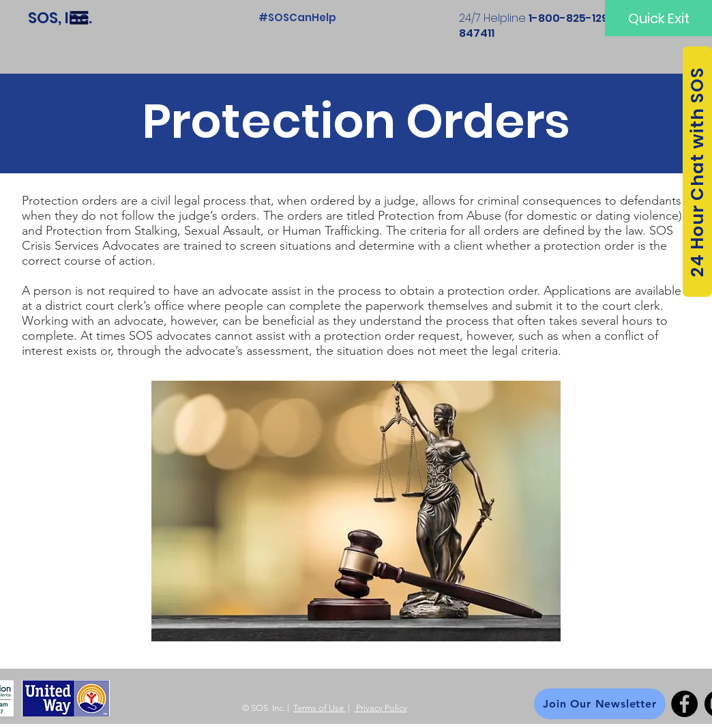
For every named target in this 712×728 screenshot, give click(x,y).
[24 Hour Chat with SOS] (697, 172)
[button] (79, 18)
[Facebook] (684, 704)
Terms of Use (320, 708)
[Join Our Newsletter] (600, 704)
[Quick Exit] (658, 18)
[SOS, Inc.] (60, 18)
